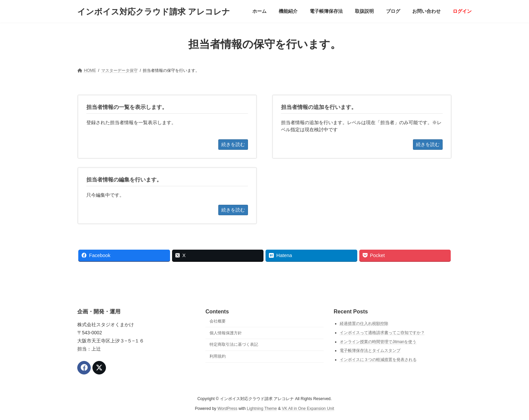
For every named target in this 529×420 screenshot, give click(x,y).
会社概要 (218, 321)
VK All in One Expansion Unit (308, 409)
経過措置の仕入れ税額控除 (364, 324)
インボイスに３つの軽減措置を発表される (378, 360)
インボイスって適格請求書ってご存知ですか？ (382, 333)
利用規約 (218, 356)
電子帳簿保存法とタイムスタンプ (370, 351)
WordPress (227, 409)
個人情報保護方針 (226, 333)
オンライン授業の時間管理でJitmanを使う (378, 342)
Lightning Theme (262, 409)
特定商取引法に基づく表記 (234, 345)
